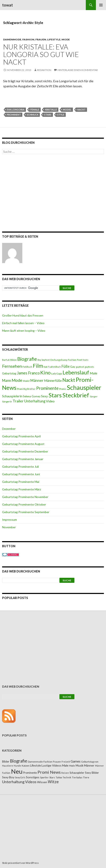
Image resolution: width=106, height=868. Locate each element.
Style (61, 115)
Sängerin (7, 401)
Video (50, 401)
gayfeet (80, 367)
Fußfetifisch (54, 367)
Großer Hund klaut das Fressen (23, 315)
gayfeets (89, 367)
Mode (66, 39)
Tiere (86, 777)
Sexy (44, 396)
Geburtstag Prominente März (21, 489)
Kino (45, 373)
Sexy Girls (20, 777)
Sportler (44, 777)
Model (67, 110)
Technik (67, 777)
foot (46, 367)
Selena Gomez (32, 396)
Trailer (18, 401)
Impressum (9, 520)
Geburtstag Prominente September (26, 512)
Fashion (28, 39)
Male (93, 373)
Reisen (65, 773)
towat (7, 5)
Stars (48, 115)
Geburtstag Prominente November (25, 497)
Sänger (94, 396)
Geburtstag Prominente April (21, 436)
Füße (66, 366)
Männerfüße (53, 381)
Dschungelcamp (59, 360)
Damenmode (12, 39)
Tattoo (59, 777)
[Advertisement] (53, 194)
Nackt (81, 110)
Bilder (6, 761)
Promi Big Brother (26, 389)
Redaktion (44, 70)
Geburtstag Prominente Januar (23, 459)
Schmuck (33, 115)
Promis (63, 389)
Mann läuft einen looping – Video (24, 331)
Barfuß (6, 360)
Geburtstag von (90, 762)
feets (85, 360)
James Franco (28, 373)
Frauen (41, 39)
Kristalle (51, 110)
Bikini (13, 360)
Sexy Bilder (92, 773)
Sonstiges (33, 777)
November (9, 527)
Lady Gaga (57, 373)
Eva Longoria (16, 110)
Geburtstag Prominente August (23, 444)
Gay (73, 367)
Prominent (14, 115)
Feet (79, 360)
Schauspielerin (12, 396)
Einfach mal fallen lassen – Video (23, 323)
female (35, 110)
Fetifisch (27, 367)
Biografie (27, 359)
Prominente (47, 388)
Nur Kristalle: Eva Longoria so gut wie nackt (41, 54)
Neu (17, 771)
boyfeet (46, 360)
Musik (80, 765)
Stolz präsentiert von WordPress (20, 863)
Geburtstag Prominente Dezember (25, 451)
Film (38, 366)
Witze (53, 782)
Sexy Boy (8, 777)
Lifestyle (54, 39)
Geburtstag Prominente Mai (21, 482)
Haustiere (8, 766)
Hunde (17, 766)
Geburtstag (9, 373)
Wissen (42, 782)
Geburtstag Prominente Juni (21, 474)
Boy (39, 360)
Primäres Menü (101, 5)
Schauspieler (84, 387)
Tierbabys (77, 777)
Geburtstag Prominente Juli (20, 467)
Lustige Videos (52, 765)
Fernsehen (12, 366)
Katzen (26, 766)
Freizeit (66, 762)
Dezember (9, 429)
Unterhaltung (35, 401)
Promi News (49, 772)
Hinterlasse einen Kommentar (78, 70)
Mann (7, 381)
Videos (31, 782)
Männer (37, 380)
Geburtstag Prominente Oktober (24, 504)
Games (76, 761)
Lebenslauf (76, 372)
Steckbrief (76, 395)
